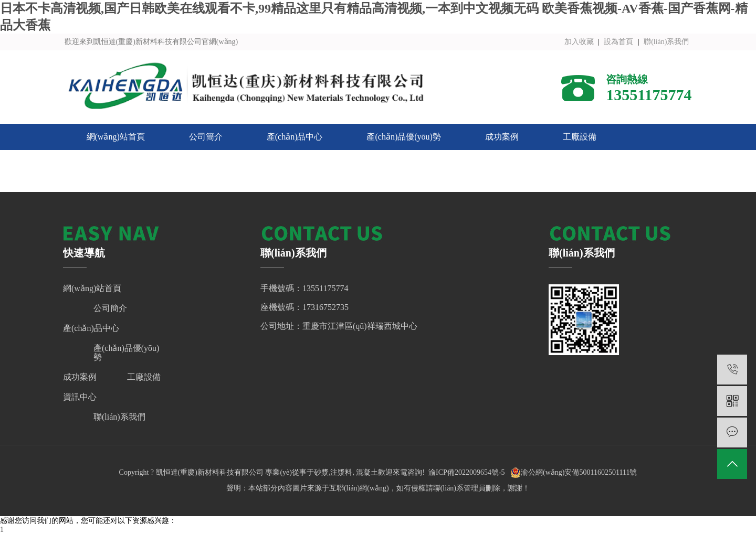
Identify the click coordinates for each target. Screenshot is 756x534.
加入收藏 (579, 42)
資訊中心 (103, 163)
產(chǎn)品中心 (295, 137)
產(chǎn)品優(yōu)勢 (403, 137)
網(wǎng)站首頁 (116, 137)
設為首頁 (618, 42)
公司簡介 (206, 137)
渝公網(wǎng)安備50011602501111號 (574, 473)
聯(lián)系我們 (666, 42)
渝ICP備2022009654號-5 (466, 472)
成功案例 (502, 137)
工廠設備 (580, 137)
